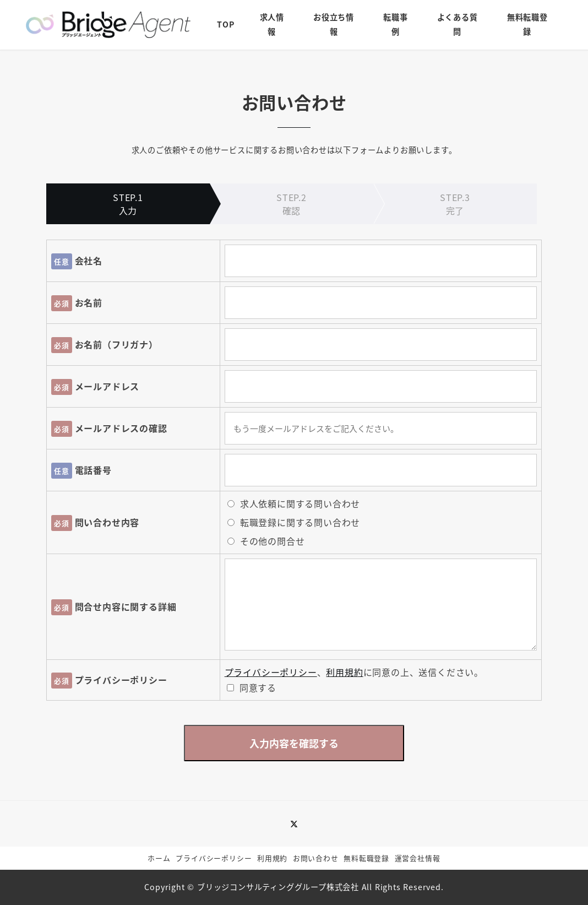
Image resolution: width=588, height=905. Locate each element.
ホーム (159, 858)
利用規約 (344, 672)
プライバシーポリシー (271, 672)
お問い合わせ (316, 858)
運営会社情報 (418, 858)
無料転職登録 (366, 858)
